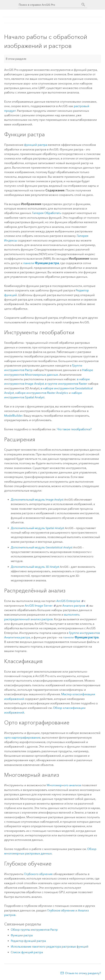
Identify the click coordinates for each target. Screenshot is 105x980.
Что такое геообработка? (74, 429)
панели (41, 263)
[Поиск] (83, 5)
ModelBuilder (13, 416)
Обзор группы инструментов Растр (34, 930)
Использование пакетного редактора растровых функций (49, 947)
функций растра (36, 145)
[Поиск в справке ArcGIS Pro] (49, 5)
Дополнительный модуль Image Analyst (37, 500)
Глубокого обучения (38, 874)
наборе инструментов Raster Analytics (42, 393)
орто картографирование (22, 738)
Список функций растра (27, 952)
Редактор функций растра (28, 941)
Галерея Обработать (47, 213)
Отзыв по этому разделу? (83, 973)
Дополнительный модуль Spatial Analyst (37, 528)
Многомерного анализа (64, 785)
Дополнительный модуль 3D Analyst (35, 567)
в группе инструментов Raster (66, 384)
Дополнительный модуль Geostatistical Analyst (42, 547)
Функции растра (22, 935)
